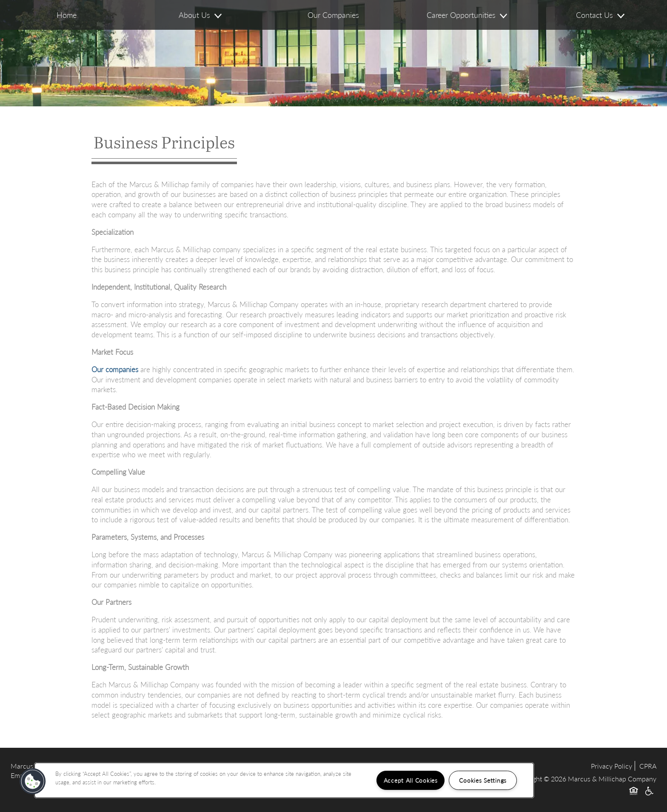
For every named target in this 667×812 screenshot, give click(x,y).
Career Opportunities (467, 15)
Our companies (115, 369)
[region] (284, 780)
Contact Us (600, 15)
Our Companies (333, 15)
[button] (33, 781)
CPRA (648, 766)
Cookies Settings (483, 780)
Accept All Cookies (411, 780)
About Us (200, 15)
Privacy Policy (611, 766)
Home (67, 15)
